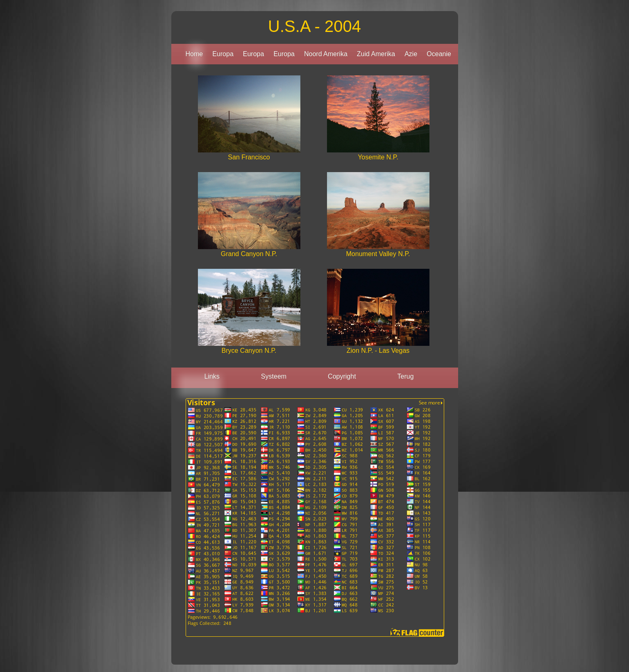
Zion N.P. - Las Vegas (378, 351)
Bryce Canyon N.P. (249, 351)
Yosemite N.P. (378, 157)
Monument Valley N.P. (378, 254)
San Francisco (249, 157)
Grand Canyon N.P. (249, 254)
